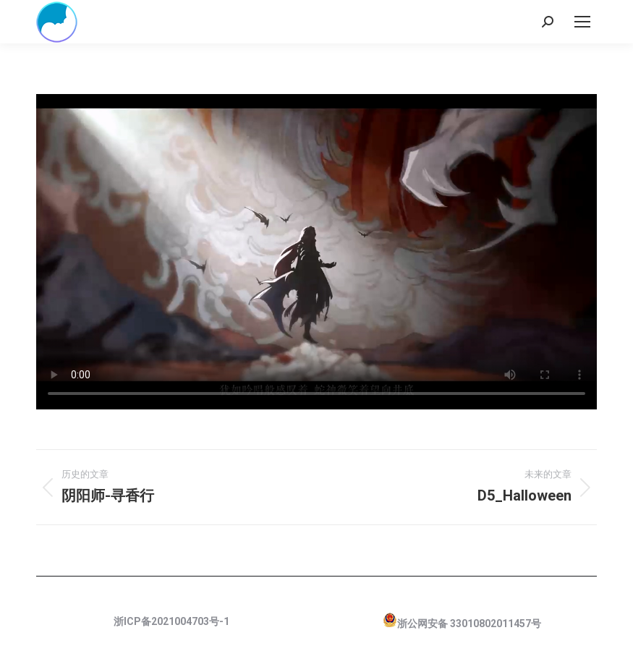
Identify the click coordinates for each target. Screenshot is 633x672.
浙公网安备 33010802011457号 (469, 624)
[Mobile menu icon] (582, 22)
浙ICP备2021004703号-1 (171, 621)
